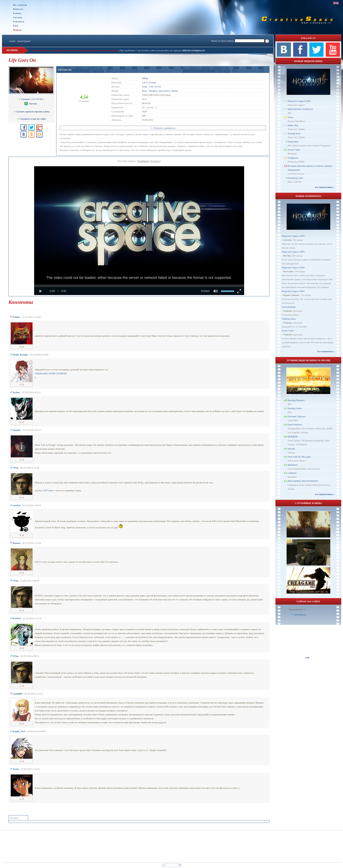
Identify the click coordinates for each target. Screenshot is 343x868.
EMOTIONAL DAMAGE (300, 109)
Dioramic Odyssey (297, 416)
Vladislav (288, 311)
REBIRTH (293, 437)
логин (12, 41)
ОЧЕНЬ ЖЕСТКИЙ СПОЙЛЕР (51, 373)
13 (143, 107)
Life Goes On (65, 70)
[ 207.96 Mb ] (31, 99)
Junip (145, 87)
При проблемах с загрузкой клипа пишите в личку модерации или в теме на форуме (75, 50)
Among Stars (294, 133)
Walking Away (289, 319)
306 (144, 116)
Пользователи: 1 (297, 609)
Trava (290, 117)
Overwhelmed (289, 307)
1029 (144, 111)
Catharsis (292, 473)
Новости (18, 9)
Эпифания (293, 158)
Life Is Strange (149, 82)
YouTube (155, 161)
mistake (291, 449)
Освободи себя (295, 178)
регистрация (24, 41)
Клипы (17, 13)
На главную (20, 5)
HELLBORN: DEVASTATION (303, 481)
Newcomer (288, 271)
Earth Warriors (295, 424)
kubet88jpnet (300, 615)
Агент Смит (294, 150)
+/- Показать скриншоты (163, 128)
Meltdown (293, 465)
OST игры (48, 490)
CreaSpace (143, 161)
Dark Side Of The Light (299, 457)
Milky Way (293, 125)
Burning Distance (296, 400)
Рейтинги (19, 22)
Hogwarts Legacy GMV (299, 101)
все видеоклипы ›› (325, 187)
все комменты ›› (326, 351)
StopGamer (293, 141)
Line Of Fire (155, 87)
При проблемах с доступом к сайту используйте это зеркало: (151, 50)
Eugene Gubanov (291, 295)
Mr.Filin (287, 256)
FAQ (16, 26)
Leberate (287, 240)
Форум (17, 30)
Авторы (18, 17)
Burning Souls (295, 408)
